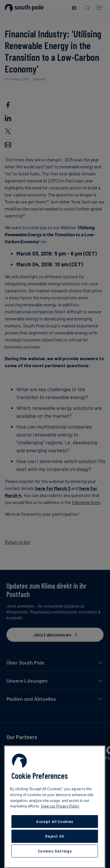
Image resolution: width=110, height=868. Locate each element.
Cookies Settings (55, 851)
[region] (55, 807)
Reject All (55, 836)
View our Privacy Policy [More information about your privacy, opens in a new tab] (60, 806)
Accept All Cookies (55, 822)
